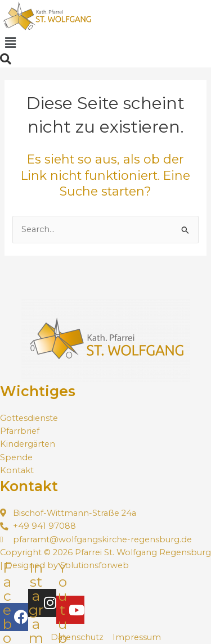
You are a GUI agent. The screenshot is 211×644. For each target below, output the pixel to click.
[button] (10, 43)
